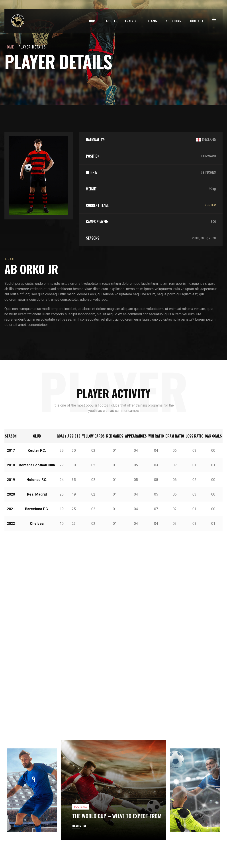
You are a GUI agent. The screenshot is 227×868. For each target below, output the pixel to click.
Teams (152, 21)
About (111, 21)
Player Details (32, 47)
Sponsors (173, 21)
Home (93, 21)
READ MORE (79, 751)
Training (132, 21)
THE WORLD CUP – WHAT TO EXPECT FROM (117, 741)
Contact (197, 21)
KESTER (210, 205)
